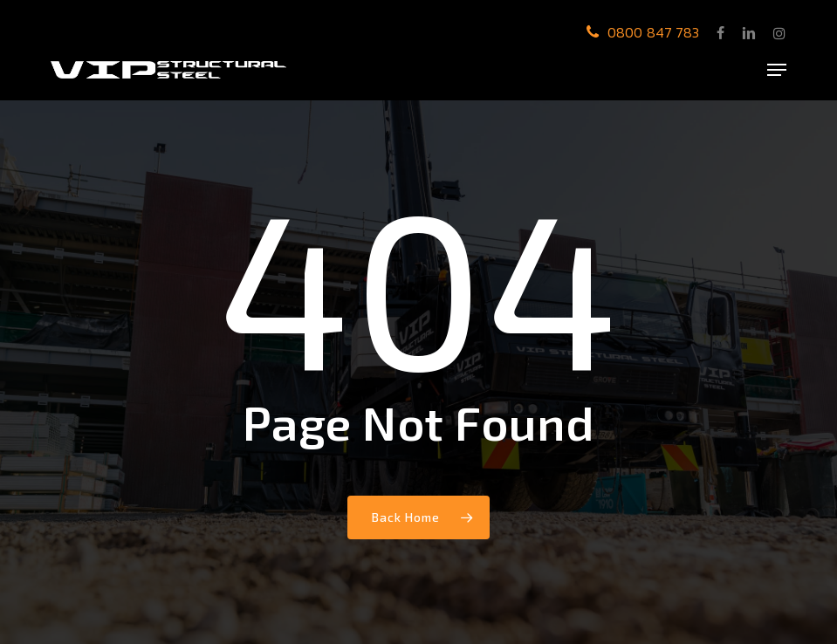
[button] (777, 70)
